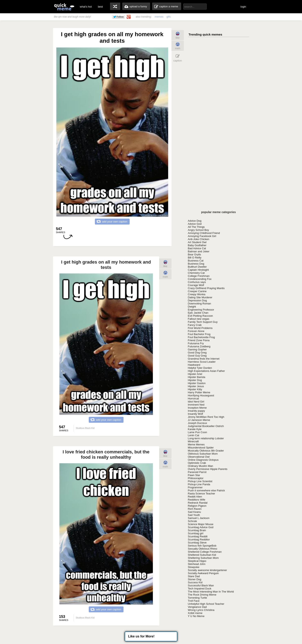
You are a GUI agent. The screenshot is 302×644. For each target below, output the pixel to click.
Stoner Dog (195, 579)
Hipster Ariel (195, 374)
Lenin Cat (194, 435)
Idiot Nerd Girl (196, 402)
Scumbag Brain (197, 530)
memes (159, 17)
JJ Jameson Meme (199, 420)
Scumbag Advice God (201, 527)
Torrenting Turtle (198, 598)
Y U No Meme (196, 616)
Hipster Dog (195, 380)
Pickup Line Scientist (200, 481)
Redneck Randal (198, 503)
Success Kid (195, 582)
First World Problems (200, 328)
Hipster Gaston (197, 383)
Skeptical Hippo (197, 561)
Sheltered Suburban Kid (202, 555)
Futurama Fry (196, 343)
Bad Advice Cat (197, 248)
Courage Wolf (196, 285)
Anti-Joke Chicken (199, 239)
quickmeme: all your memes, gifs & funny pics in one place (64, 7)
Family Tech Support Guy (203, 322)
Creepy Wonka (197, 294)
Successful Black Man (201, 585)
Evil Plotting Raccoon (200, 316)
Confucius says (197, 282)
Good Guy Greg (197, 356)
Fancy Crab (195, 325)
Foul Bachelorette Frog (201, 337)
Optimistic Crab (197, 463)
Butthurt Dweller (197, 267)
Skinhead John (197, 564)
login (243, 7)
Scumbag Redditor (199, 539)
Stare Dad (194, 576)
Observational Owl (199, 457)
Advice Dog (195, 221)
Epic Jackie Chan (198, 313)
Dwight (192, 307)
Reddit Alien (195, 497)
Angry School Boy (198, 230)
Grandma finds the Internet (204, 359)
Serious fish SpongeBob (202, 546)
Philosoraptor (196, 478)
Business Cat (196, 261)
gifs (168, 17)
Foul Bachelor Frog (199, 334)
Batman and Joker (199, 251)
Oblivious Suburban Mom (203, 454)
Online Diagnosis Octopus (203, 460)
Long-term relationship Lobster (206, 438)
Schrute (193, 521)
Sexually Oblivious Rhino (203, 549)
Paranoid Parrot (197, 472)
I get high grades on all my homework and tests (106, 265)
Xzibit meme (195, 613)
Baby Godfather (197, 245)
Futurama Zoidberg (199, 346)
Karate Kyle (195, 429)
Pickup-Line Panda (199, 484)
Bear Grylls (194, 254)
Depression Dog (197, 300)
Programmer (195, 487)
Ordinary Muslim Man (201, 466)
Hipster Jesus (196, 386)
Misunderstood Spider (201, 448)
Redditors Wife (197, 500)
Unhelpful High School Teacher (206, 604)
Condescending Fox (200, 279)
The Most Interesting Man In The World (211, 592)
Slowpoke (194, 567)
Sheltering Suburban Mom (203, 558)
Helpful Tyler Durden (200, 368)
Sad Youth (194, 515)
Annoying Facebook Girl (202, 236)
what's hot (86, 7)
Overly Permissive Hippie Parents (208, 469)
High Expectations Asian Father (206, 371)
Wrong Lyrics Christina (201, 610)
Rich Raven (195, 509)
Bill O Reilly (195, 258)
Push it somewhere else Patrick (206, 490)
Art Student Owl (197, 242)
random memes (115, 6)
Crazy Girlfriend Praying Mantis (206, 288)
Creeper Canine (197, 291)
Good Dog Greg (197, 353)
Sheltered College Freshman (205, 552)
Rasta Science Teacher (202, 494)
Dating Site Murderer (200, 297)
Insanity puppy (196, 411)
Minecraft (193, 441)
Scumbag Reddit (198, 536)
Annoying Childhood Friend (204, 233)
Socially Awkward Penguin (203, 573)
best (100, 7)
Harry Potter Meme (199, 392)
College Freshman (199, 276)
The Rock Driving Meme (202, 595)
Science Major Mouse (201, 524)
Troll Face (194, 601)
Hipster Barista (197, 377)
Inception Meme (197, 408)
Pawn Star (194, 475)
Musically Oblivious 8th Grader (206, 451)
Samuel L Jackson (199, 518)
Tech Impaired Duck (200, 589)
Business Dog (196, 264)
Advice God (195, 224)
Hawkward (194, 365)
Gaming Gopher (197, 349)
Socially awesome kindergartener (207, 570)
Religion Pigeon (197, 506)
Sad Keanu (194, 512)
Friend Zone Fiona (199, 340)
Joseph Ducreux (198, 423)
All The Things (196, 227)
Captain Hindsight (198, 270)
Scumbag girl (196, 533)
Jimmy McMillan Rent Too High (206, 417)
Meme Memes (196, 444)
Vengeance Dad (197, 607)
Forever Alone (196, 331)
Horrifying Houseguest (201, 395)
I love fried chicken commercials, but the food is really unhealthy (106, 454)
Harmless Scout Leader (202, 362)
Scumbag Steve (197, 543)
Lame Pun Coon (198, 432)
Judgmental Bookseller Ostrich (206, 426)
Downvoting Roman (199, 304)
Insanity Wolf (195, 414)
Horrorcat (193, 399)
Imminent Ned (196, 405)
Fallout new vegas (199, 319)
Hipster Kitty (195, 389)
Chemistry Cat (196, 273)
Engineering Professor (201, 310)
